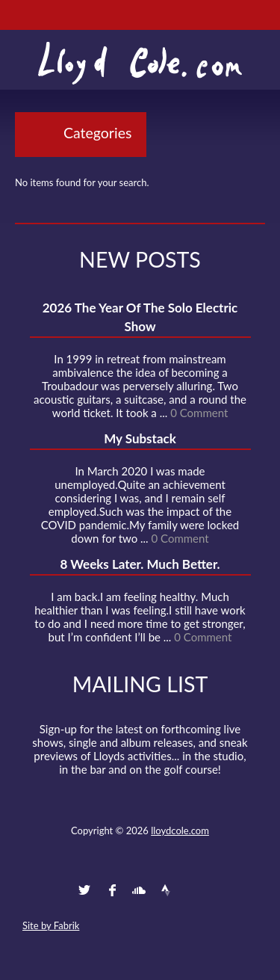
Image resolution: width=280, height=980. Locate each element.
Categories (97, 133)
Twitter (84, 890)
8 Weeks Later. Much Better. (140, 564)
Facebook (112, 890)
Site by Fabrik (51, 925)
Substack (220, 890)
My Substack (140, 438)
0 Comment (199, 413)
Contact (57, 890)
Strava (166, 890)
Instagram (193, 890)
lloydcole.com (180, 830)
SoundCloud (139, 890)
